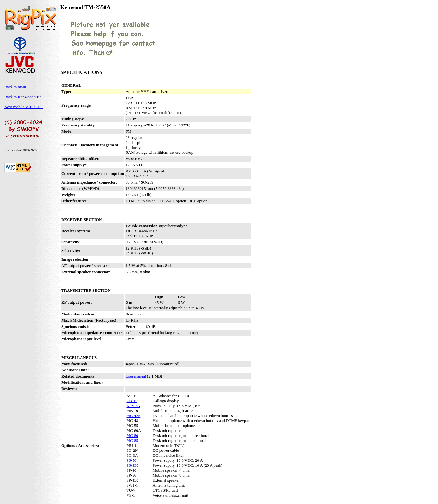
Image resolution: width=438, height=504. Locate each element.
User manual (136, 376)
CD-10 (132, 401)
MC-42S (133, 416)
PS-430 (132, 465)
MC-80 (132, 435)
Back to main (15, 87)
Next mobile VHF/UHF (23, 107)
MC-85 (132, 440)
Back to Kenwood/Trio (23, 97)
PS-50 (131, 460)
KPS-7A (133, 406)
